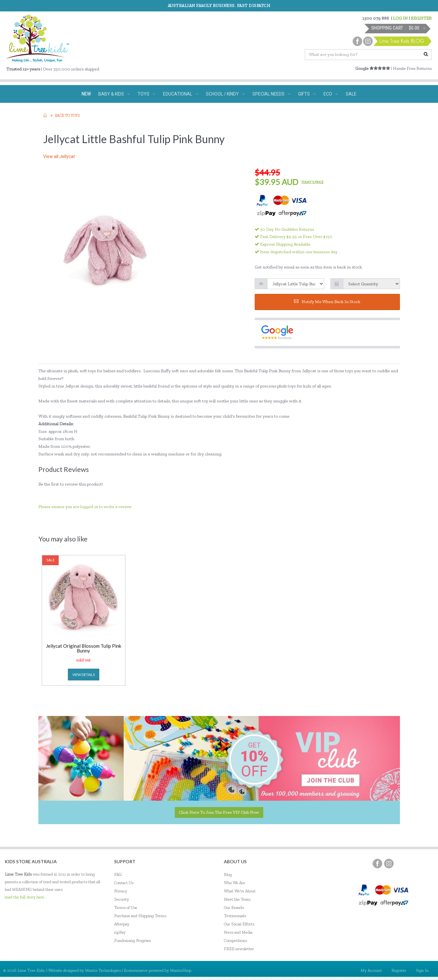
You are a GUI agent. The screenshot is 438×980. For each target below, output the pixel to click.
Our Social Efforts (239, 924)
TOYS (147, 94)
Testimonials (235, 916)
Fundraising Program (133, 940)
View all (59, 156)
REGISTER (421, 18)
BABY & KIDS (114, 94)
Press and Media (238, 932)
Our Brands (234, 907)
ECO (331, 94)
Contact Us (124, 883)
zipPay (120, 932)
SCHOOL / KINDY (225, 94)
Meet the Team (237, 899)
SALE (351, 94)
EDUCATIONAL (181, 94)
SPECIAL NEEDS (271, 94)
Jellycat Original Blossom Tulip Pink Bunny (84, 648)
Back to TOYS (67, 116)
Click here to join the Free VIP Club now (219, 812)
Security (122, 899)
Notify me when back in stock (327, 302)
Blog (228, 874)
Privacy (121, 891)
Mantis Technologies (103, 970)
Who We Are (235, 883)
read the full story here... (26, 897)
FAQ (118, 874)
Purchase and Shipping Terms (140, 916)
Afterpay (122, 924)
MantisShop (181, 970)
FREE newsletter (239, 949)
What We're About (240, 891)
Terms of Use (126, 907)
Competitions (235, 940)
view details (84, 675)
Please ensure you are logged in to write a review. (85, 507)
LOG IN (400, 18)
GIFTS (307, 94)
